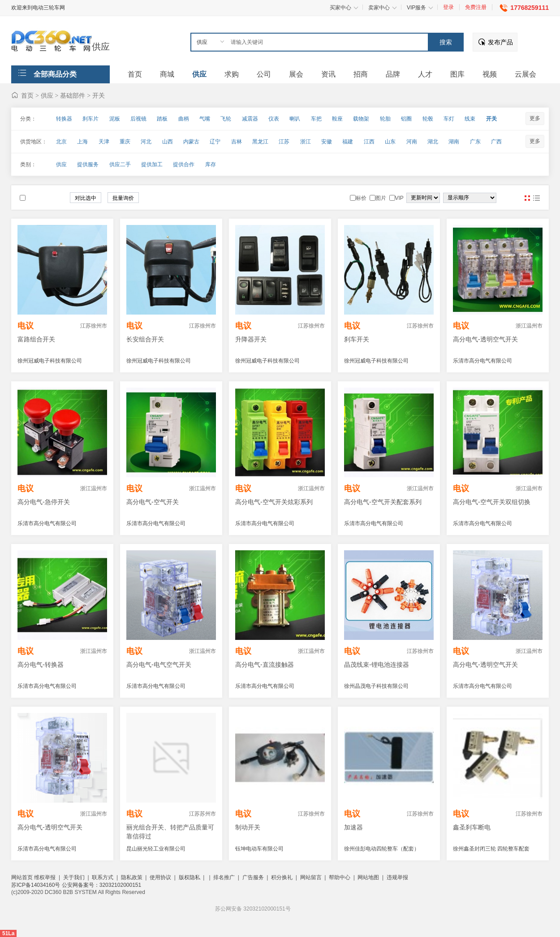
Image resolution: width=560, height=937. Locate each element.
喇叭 (295, 119)
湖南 (454, 142)
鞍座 (337, 119)
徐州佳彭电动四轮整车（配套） (382, 849)
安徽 (327, 142)
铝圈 (406, 119)
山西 (168, 142)
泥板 (115, 119)
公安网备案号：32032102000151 (101, 885)
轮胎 (385, 119)
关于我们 (74, 877)
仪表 (274, 119)
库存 (211, 164)
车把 (316, 119)
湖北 (433, 142)
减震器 (250, 119)
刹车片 (90, 119)
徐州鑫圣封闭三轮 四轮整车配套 (491, 849)
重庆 (125, 142)
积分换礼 (282, 877)
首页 (27, 95)
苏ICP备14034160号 (37, 885)
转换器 (64, 119)
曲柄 (184, 119)
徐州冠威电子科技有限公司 (50, 361)
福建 (348, 142)
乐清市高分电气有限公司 (482, 361)
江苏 (284, 142)
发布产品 (500, 42)
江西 (369, 142)
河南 (412, 142)
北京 (61, 142)
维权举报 (45, 877)
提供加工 (152, 164)
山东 (390, 142)
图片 (527, 198)
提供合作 (184, 164)
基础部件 (73, 95)
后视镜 (138, 119)
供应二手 (120, 164)
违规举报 (397, 877)
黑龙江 (260, 142)
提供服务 (88, 164)
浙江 (306, 142)
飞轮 (226, 119)
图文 (536, 198)
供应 (101, 47)
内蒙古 (191, 142)
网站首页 (22, 877)
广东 (475, 142)
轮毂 (428, 119)
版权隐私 (190, 877)
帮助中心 (340, 877)
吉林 (237, 142)
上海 (82, 142)
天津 (104, 142)
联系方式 (103, 877)
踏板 (162, 119)
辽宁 (215, 142)
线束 (470, 119)
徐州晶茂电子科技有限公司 (376, 686)
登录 (448, 7)
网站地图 (368, 877)
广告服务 (253, 877)
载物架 (361, 119)
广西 (496, 142)
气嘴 (205, 119)
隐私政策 (132, 877)
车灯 (449, 119)
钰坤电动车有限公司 (259, 849)
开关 (99, 95)
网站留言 (311, 877)
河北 (146, 142)
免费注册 (476, 7)
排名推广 (224, 877)
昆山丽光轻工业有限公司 (156, 849)
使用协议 (160, 877)
